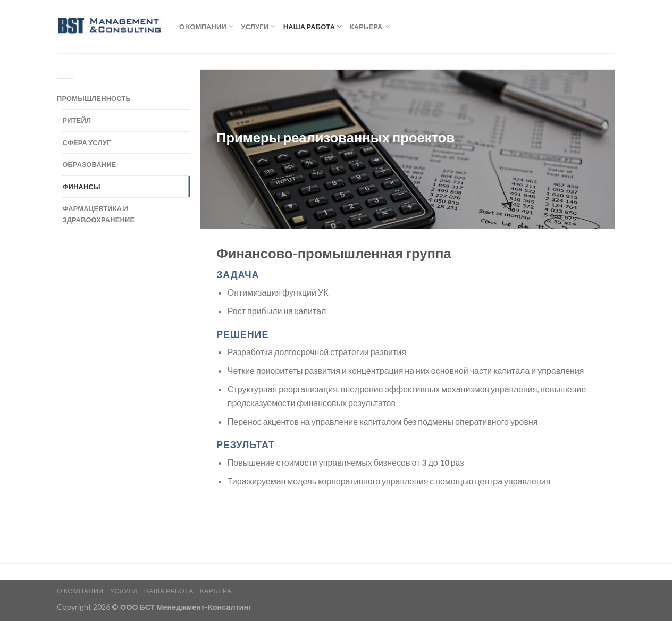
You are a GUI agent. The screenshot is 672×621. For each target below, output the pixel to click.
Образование (89, 164)
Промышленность (94, 98)
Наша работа (313, 26)
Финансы (81, 187)
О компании (206, 26)
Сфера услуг (86, 142)
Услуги (258, 26)
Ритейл (77, 120)
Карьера (370, 26)
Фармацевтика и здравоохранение (98, 214)
